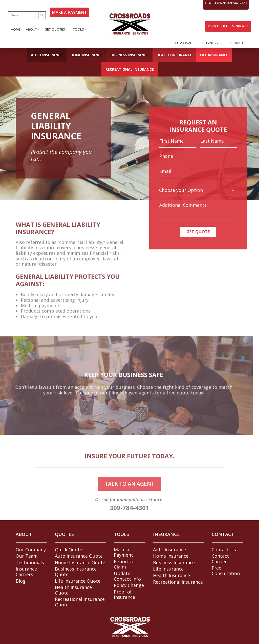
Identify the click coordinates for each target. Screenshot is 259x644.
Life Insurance (214, 55)
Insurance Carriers (26, 572)
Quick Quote (69, 550)
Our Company (31, 550)
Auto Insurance (47, 55)
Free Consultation (226, 571)
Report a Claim (123, 564)
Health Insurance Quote (73, 590)
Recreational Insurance (130, 69)
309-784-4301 (129, 515)
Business (210, 43)
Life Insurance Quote (78, 581)
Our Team (27, 556)
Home (16, 29)
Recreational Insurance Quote (80, 602)
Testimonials (30, 562)
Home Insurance (87, 55)
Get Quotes (55, 29)
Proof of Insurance (124, 595)
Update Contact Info (127, 576)
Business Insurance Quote (76, 572)
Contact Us (224, 550)
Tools (78, 29)
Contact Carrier (220, 559)
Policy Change (129, 585)
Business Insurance (129, 55)
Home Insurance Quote (80, 562)
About (31, 29)
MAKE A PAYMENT (70, 12)
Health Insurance (174, 55)
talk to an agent (129, 491)
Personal (184, 43)
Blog (21, 581)
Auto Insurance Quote (79, 556)
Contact (236, 43)
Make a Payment (123, 552)
